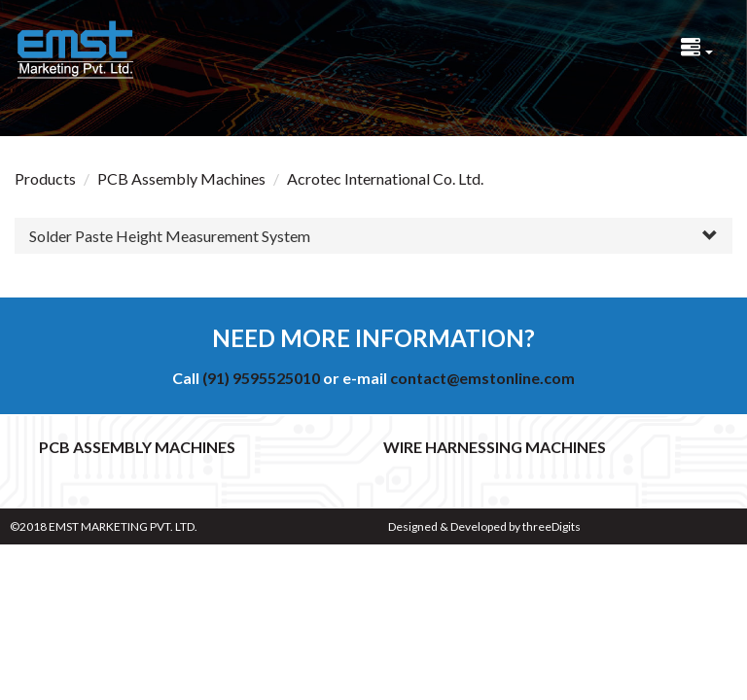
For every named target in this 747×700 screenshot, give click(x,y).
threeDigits (551, 526)
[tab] (373, 236)
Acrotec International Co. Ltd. (385, 178)
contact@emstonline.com (482, 378)
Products (45, 178)
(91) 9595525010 (261, 378)
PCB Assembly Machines (181, 178)
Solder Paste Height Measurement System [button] (170, 236)
